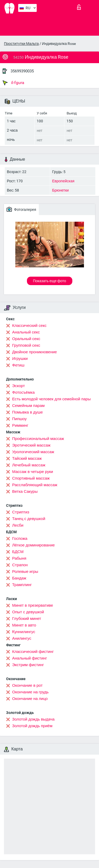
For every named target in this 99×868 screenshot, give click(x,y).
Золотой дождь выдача (33, 719)
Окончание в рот (27, 685)
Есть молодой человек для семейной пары (51, 399)
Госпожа (20, 539)
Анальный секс (26, 332)
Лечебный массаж (29, 465)
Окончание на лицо (30, 699)
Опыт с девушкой (28, 612)
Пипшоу (19, 419)
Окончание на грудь (30, 692)
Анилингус (22, 638)
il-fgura (13, 83)
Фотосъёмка (23, 392)
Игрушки (20, 359)
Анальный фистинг (30, 658)
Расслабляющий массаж (35, 485)
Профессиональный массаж (38, 439)
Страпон (20, 565)
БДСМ (18, 552)
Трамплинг (22, 585)
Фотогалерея (21, 209)
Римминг (20, 425)
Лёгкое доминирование (33, 545)
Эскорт (18, 386)
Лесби (18, 525)
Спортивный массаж (31, 478)
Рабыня (19, 558)
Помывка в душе (27, 412)
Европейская (63, 181)
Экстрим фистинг (28, 665)
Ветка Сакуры (25, 491)
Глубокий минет (27, 619)
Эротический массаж (31, 445)
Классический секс (29, 326)
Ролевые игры (25, 572)
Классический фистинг (33, 652)
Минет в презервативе (33, 605)
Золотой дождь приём (32, 726)
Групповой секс (26, 345)
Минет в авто (24, 625)
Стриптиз (21, 512)
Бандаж (19, 578)
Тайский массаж (27, 458)
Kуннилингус (24, 632)
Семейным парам (28, 406)
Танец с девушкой (29, 519)
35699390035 (22, 71)
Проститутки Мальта (21, 44)
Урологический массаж (33, 452)
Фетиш (18, 365)
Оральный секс (26, 339)
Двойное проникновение (34, 352)
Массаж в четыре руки (33, 472)
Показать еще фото (50, 281)
